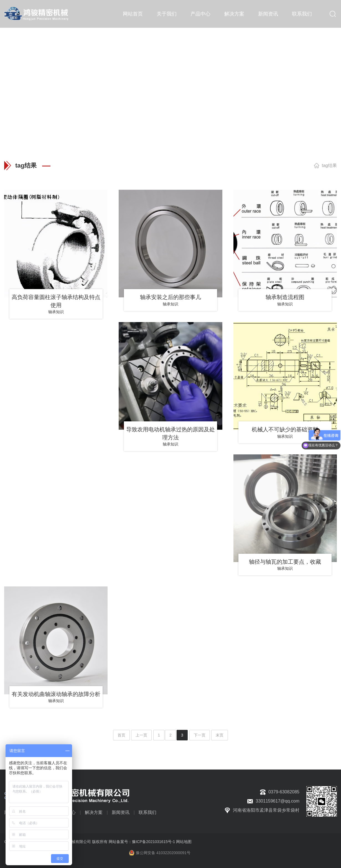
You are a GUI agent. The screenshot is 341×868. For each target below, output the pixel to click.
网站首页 (133, 14)
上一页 (141, 735)
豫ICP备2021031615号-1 (154, 842)
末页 (220, 735)
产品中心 (200, 14)
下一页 (200, 735)
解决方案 (234, 14)
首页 (121, 735)
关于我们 (167, 14)
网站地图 (184, 842)
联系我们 (302, 14)
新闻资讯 (268, 14)
